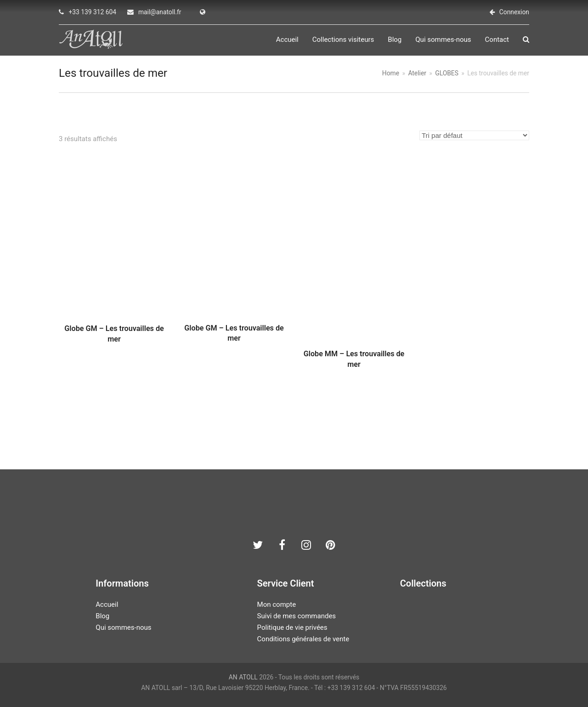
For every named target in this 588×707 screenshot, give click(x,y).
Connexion (514, 12)
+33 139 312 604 (92, 12)
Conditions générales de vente (303, 639)
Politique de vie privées (292, 627)
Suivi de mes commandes (297, 616)
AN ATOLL (243, 677)
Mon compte (277, 604)
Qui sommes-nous (123, 627)
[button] (526, 40)
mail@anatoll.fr (160, 12)
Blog (102, 616)
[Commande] (474, 135)
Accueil (107, 604)
